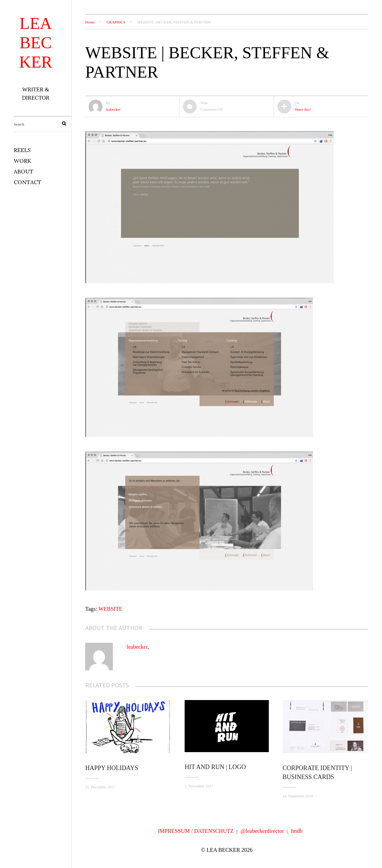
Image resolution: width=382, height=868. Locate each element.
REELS (22, 150)
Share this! (303, 109)
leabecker (113, 109)
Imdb (297, 831)
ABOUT (24, 171)
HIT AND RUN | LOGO (215, 767)
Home (90, 22)
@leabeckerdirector (262, 831)
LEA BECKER (36, 43)
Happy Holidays (112, 768)
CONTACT (28, 182)
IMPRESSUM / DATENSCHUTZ (196, 831)
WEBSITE (110, 609)
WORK (22, 161)
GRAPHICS (116, 22)
